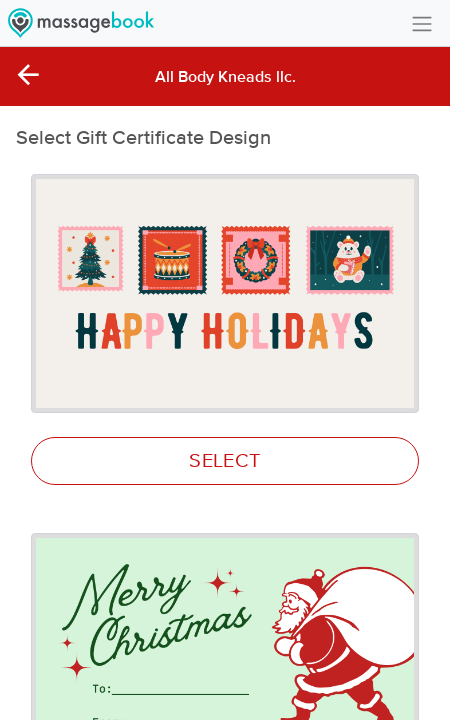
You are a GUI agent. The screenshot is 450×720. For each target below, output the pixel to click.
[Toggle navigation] (422, 22)
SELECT (224, 461)
